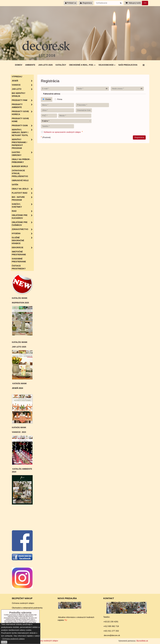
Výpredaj (17, 77)
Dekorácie (23, 248)
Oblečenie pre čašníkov (23, 224)
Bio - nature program (23, 199)
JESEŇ (23, 81)
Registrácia (86, 3)
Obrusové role (20, 180)
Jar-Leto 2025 (45, 65)
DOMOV (19, 65)
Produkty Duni (23, 126)
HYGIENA (23, 234)
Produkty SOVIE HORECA (23, 113)
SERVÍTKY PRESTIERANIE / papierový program (23, 144)
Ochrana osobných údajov (23, 603)
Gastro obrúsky (23, 154)
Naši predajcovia (128, 65)
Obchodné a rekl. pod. (82, 65)
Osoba (47, 99)
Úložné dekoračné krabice (23, 241)
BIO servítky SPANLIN (19, 95)
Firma (58, 99)
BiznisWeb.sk (142, 641)
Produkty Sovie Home (20, 120)
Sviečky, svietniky (23, 206)
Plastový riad (23, 193)
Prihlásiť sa (71, 3)
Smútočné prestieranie (19, 253)
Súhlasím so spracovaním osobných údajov (62, 132)
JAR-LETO (23, 89)
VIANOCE (23, 85)
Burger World (20, 166)
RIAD (23, 211)
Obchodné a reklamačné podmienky (27, 608)
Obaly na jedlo (23, 189)
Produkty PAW (23, 100)
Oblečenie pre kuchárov (23, 217)
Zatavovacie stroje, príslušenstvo (20, 173)
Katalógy (61, 65)
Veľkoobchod (107, 65)
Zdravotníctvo (23, 229)
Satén (15, 185)
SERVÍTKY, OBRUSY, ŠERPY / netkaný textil (23, 133)
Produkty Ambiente (23, 106)
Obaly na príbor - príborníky (21, 161)
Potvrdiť (4, 642)
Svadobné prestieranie (19, 260)
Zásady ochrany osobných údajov (44, 641)
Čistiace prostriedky (19, 267)
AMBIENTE (30, 65)
